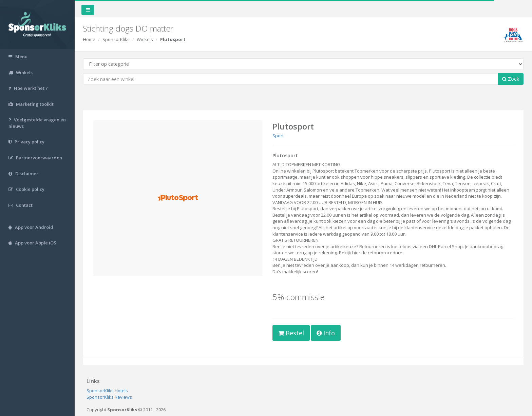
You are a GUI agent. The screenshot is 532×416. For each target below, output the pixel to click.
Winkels (145, 39)
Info (326, 333)
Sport (278, 136)
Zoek (511, 79)
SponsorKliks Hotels (107, 391)
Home (89, 39)
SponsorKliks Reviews (109, 397)
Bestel (291, 333)
